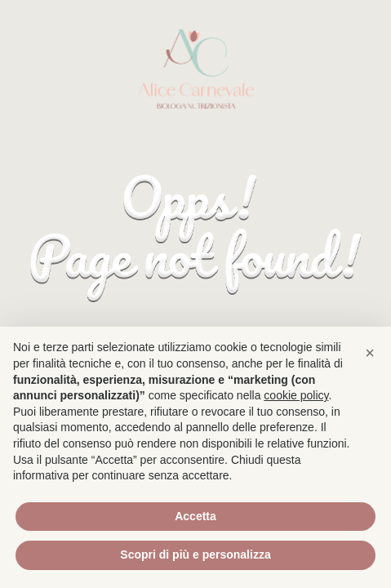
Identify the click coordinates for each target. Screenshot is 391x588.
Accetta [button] (195, 516)
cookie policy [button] (296, 395)
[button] (370, 353)
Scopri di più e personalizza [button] (195, 555)
